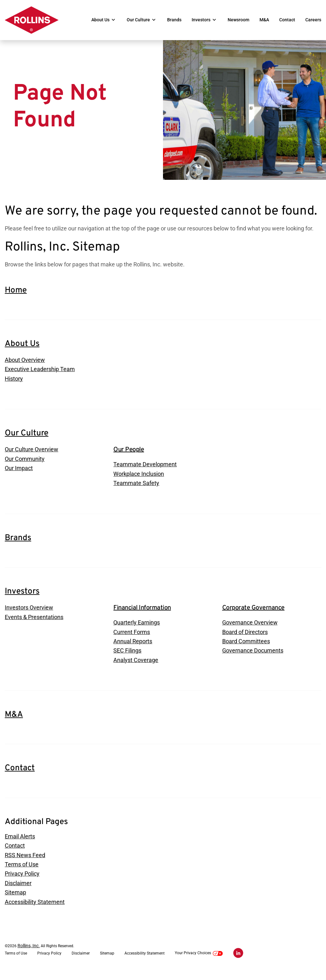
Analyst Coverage (136, 667)
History (14, 384)
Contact (287, 20)
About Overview (25, 365)
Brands (174, 20)
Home (16, 295)
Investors (201, 20)
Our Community (25, 465)
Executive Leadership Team (40, 374)
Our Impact (19, 474)
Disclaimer (18, 891)
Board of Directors (245, 638)
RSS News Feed (25, 863)
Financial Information (142, 614)
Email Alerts (20, 844)
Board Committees (246, 648)
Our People (129, 455)
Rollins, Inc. (29, 954)
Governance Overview (250, 629)
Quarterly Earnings (137, 629)
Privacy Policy (22, 882)
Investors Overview (29, 614)
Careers (313, 20)
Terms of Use (22, 872)
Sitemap (15, 901)
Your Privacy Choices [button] (199, 962)
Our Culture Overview (32, 455)
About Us (100, 20)
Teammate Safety (136, 489)
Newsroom (238, 20)
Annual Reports (133, 648)
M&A (264, 20)
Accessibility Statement (35, 910)
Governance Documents (253, 657)
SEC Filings (127, 657)
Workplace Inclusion (139, 480)
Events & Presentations (34, 623)
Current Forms (132, 638)
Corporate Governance (253, 614)
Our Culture (138, 20)
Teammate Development (145, 470)
